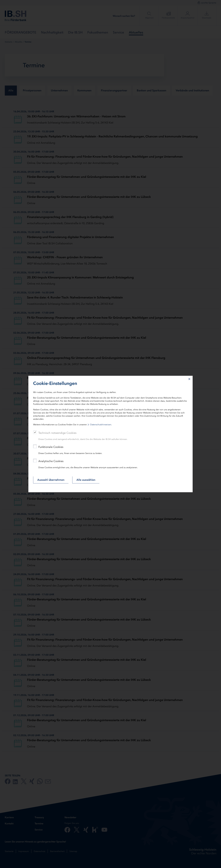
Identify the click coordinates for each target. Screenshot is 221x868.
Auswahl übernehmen (51, 480)
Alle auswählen (86, 480)
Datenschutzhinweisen (101, 425)
